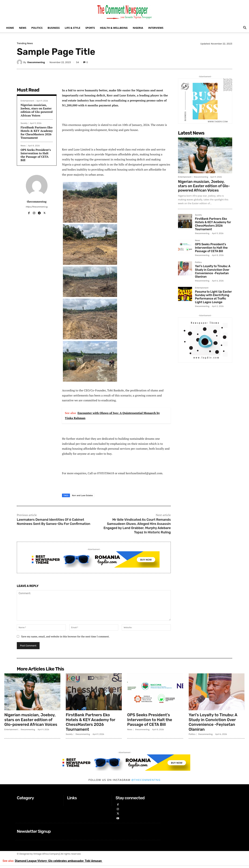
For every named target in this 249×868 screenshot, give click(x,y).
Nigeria (138, 28)
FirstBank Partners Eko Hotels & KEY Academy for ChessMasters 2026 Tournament (37, 133)
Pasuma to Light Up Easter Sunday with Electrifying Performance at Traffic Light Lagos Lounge (213, 297)
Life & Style (72, 28)
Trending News (25, 43)
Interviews (156, 28)
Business (54, 28)
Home (10, 28)
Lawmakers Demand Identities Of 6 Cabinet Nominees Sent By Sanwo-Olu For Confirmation (54, 522)
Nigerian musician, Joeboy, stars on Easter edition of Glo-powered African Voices (37, 110)
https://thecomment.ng (37, 207)
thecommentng (36, 62)
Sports (90, 28)
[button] (245, 28)
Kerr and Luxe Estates (82, 495)
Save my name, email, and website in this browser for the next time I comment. (65, 636)
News (23, 28)
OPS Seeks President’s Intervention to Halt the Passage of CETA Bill (36, 155)
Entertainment (27, 101)
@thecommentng (146, 780)
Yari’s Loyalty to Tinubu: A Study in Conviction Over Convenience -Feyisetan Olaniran (213, 271)
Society (24, 123)
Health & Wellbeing (114, 28)
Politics (37, 28)
